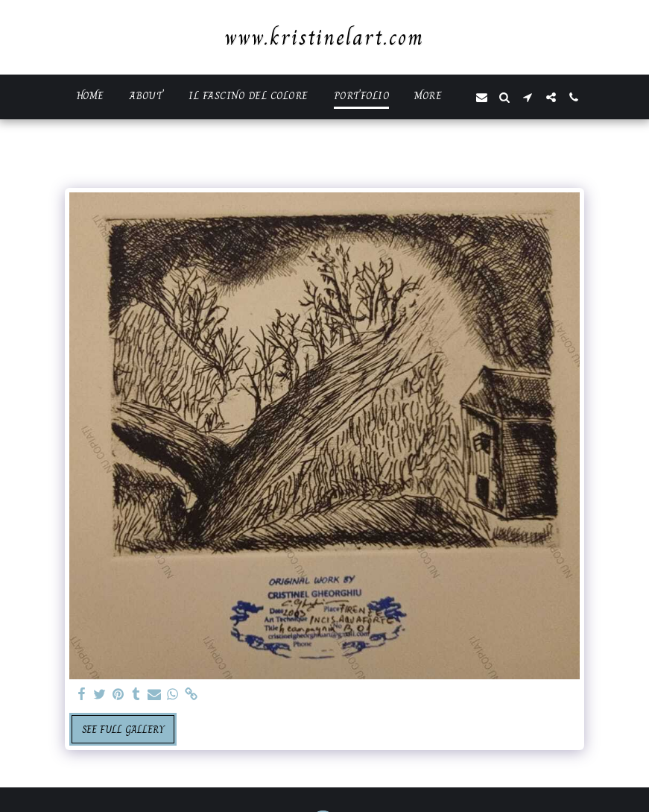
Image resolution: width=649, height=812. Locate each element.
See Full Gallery (123, 729)
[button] (482, 97)
